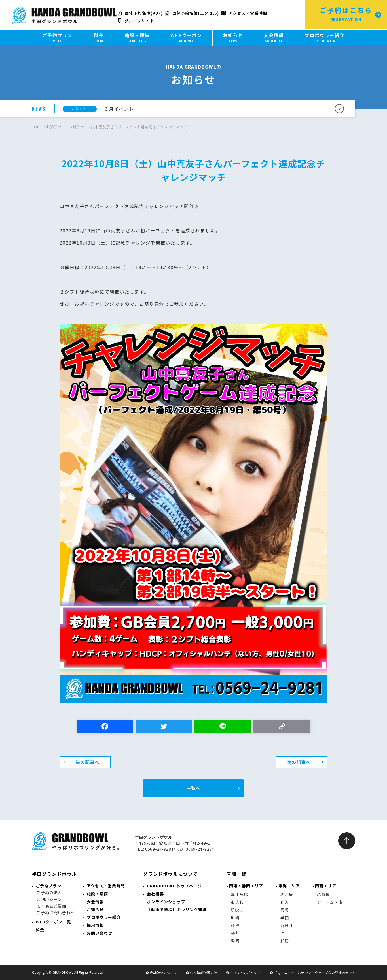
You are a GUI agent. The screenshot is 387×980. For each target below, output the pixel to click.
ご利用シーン (49, 899)
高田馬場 (239, 895)
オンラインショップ (166, 902)
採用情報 (95, 925)
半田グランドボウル (54, 874)
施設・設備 (98, 894)
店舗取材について (163, 972)
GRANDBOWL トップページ (175, 886)
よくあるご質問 (52, 906)
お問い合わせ (100, 933)
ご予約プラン (49, 886)
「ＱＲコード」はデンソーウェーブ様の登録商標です (315, 972)
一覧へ (193, 788)
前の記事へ (88, 762)
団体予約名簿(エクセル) (192, 13)
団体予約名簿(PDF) (140, 13)
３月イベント (119, 109)
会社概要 (155, 894)
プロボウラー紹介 (104, 917)
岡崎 (285, 910)
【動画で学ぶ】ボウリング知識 (177, 910)
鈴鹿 (285, 941)
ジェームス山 (330, 902)
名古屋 (287, 895)
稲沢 (285, 902)
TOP (36, 127)
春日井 (287, 925)
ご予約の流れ (49, 893)
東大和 (237, 902)
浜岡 (235, 941)
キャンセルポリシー (246, 972)
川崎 (235, 918)
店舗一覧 (236, 874)
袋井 (235, 933)
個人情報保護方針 (204, 972)
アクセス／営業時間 (244, 13)
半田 (285, 918)
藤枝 (235, 925)
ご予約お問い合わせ (56, 913)
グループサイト (136, 21)
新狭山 (237, 910)
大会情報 (95, 902)
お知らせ (54, 127)
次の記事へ (299, 762)
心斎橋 (323, 895)
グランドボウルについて (170, 874)
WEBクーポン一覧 (53, 922)
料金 (40, 930)
